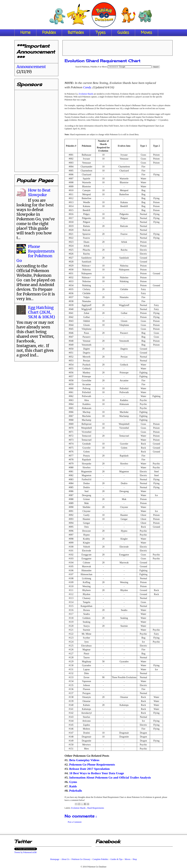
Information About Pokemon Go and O (95, 777)
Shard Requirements (96, 808)
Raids (73, 786)
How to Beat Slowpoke (39, 192)
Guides (123, 33)
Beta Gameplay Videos (84, 760)
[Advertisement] (118, 47)
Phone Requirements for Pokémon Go (36, 253)
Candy (87, 87)
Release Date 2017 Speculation (89, 769)
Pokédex (49, 33)
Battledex (76, 33)
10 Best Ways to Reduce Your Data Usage (97, 773)
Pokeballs (76, 791)
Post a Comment (75, 822)
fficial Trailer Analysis (136, 777)
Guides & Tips (116, 859)
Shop (135, 859)
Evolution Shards (86, 94)
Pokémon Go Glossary (81, 859)
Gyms (73, 782)
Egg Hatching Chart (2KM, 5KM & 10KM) (41, 312)
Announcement (31, 67)
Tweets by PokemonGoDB (25, 852)
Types (101, 33)
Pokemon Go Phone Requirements (92, 764)
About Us (65, 859)
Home (25, 33)
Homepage (55, 859)
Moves (146, 33)
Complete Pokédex (100, 859)
